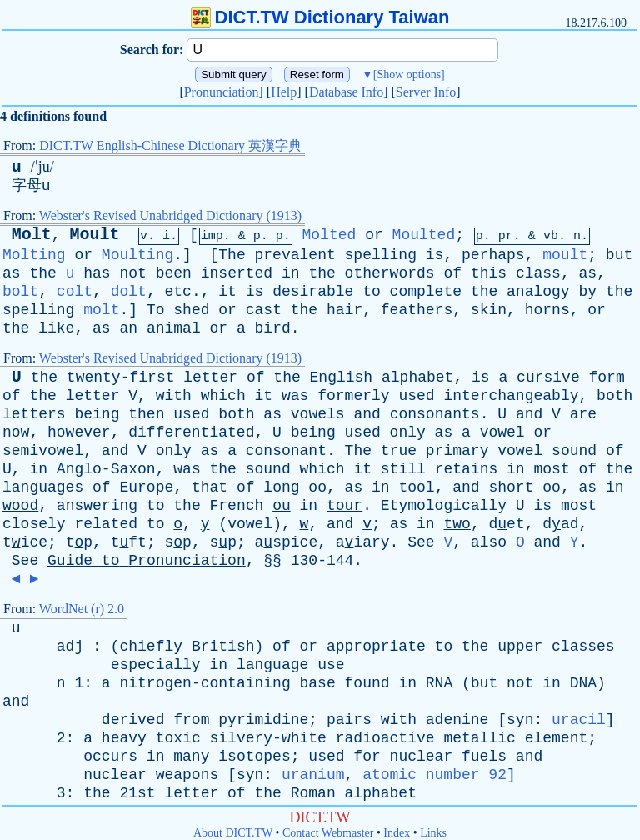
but (619, 255)
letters (34, 414)
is (435, 255)
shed (191, 310)
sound (574, 451)
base (318, 683)
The (232, 255)
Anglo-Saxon (106, 469)
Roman (313, 793)
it (227, 292)
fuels (484, 757)
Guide (70, 561)
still (403, 469)
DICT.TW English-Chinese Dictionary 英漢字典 (170, 145)
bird (273, 328)
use (331, 665)
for (367, 757)
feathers (417, 310)
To (156, 310)
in (291, 273)
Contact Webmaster (328, 833)
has (97, 273)
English (342, 377)
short (511, 487)
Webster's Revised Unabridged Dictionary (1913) (170, 215)
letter (210, 377)
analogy (538, 292)
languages (43, 487)
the (42, 273)
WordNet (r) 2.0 (82, 609)
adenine (457, 720)
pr (506, 236)
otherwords (390, 273)
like (56, 328)
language (272, 665)
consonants (435, 414)
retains (467, 469)
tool (416, 487)
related (106, 524)
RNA (439, 683)
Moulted (424, 235)
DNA (583, 683)
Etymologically (444, 506)
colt (75, 292)
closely (34, 524)
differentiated (191, 432)
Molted (330, 235)
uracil (579, 720)
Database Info (346, 92)
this (489, 273)
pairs (349, 720)
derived (133, 720)
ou (282, 506)
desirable (313, 292)
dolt (129, 292)
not (132, 273)
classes (583, 647)
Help (284, 92)
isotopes (254, 757)
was (295, 396)
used (416, 396)
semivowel (43, 451)
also (489, 542)
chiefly (151, 647)
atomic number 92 (435, 775)
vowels (318, 414)
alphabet (417, 377)
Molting (34, 255)
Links (433, 833)
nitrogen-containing (205, 683)
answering (97, 506)
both (615, 396)
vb (551, 236)
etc (177, 292)
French (237, 506)
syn (520, 720)
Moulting (137, 255)
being (97, 414)
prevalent (295, 255)
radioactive (385, 738)
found (367, 683)
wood (20, 506)
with (174, 396)
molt (101, 310)
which (223, 396)
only (408, 432)
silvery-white (268, 738)
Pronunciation (222, 92)
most (551, 469)
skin (489, 310)
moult (565, 255)
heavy (124, 738)
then (146, 414)
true (399, 451)
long (281, 487)
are (583, 414)
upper (520, 647)
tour (345, 506)
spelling (381, 255)
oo (317, 487)
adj (70, 647)
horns (547, 310)
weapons (187, 775)
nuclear (422, 757)
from (191, 720)
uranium (313, 775)
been (174, 273)
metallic (479, 738)
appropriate (376, 647)
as (12, 273)
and (367, 414)
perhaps (493, 255)
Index (397, 833)
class (538, 273)
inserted (237, 273)
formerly (353, 396)
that (210, 487)
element (557, 738)
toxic (178, 738)
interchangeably (511, 396)
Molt (32, 235)
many (191, 757)
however (79, 432)
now (16, 432)
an (128, 328)
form (607, 377)
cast (264, 310)
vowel (502, 432)
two (457, 524)
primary (457, 451)
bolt (20, 292)
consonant (286, 451)
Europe (146, 487)
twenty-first (121, 377)
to (372, 292)
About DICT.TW (233, 833)
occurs (110, 757)
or (374, 235)
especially (156, 665)
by (587, 292)
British (223, 647)
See (421, 542)
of (452, 273)
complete (426, 292)
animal (174, 328)
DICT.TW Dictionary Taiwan (320, 17)
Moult (94, 235)
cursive (548, 377)
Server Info (426, 92)
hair (345, 310)
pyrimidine (263, 720)
